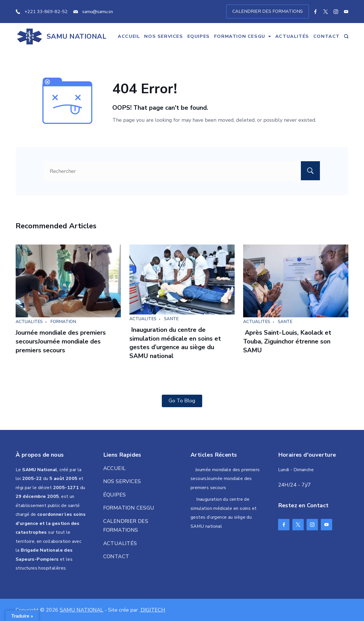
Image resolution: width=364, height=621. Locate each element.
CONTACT (327, 36)
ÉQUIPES (115, 495)
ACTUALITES (29, 322)
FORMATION (63, 322)
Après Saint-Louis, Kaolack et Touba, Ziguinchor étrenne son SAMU (287, 341)
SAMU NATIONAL (76, 36)
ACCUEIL (129, 36)
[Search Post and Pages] (346, 36)
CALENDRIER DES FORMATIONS (268, 11)
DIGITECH (152, 610)
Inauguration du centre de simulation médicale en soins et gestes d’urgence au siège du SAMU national (175, 343)
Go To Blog (182, 401)
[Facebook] (315, 12)
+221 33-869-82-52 (46, 12)
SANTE (171, 319)
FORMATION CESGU (243, 36)
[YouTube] (346, 12)
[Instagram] (336, 12)
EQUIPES (199, 36)
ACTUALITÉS (292, 36)
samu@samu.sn (98, 12)
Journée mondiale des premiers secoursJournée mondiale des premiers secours (61, 341)
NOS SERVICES (164, 36)
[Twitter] (326, 12)
